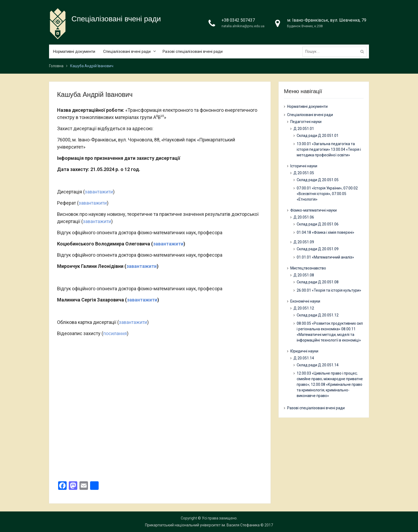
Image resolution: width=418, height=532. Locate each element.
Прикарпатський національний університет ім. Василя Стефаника (202, 525)
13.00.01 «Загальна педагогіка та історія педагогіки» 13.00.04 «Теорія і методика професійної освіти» (329, 149)
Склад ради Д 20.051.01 (318, 136)
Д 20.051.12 (304, 308)
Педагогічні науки (306, 122)
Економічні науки (305, 301)
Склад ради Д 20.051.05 (318, 180)
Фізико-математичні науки (313, 210)
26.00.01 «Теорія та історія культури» (329, 290)
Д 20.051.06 (304, 217)
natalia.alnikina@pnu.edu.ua (243, 26)
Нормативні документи (74, 51)
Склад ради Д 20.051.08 (318, 282)
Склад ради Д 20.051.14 (318, 365)
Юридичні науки (304, 351)
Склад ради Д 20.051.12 (318, 315)
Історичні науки (304, 166)
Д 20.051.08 (304, 275)
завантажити (99, 192)
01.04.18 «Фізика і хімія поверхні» (325, 232)
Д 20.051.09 (304, 242)
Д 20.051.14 (304, 358)
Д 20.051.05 (304, 173)
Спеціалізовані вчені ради (116, 19)
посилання (115, 333)
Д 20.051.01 (304, 129)
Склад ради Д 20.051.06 (318, 224)
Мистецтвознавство (308, 268)
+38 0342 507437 (238, 20)
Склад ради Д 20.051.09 (318, 249)
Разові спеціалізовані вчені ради (193, 51)
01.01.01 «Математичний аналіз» (325, 257)
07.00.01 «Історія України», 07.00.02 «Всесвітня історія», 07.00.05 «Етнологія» (327, 194)
